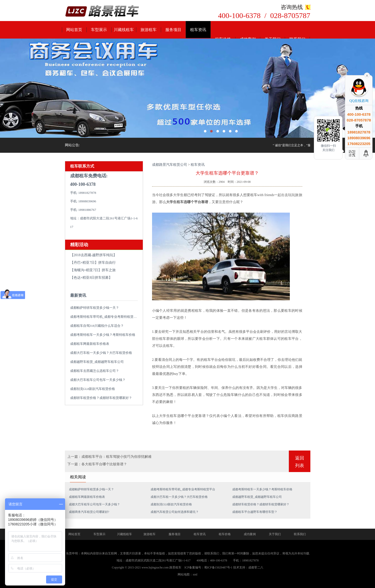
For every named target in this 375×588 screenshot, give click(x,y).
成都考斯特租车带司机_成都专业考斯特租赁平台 (105, 317)
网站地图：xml (187, 574)
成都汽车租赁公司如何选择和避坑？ (175, 512)
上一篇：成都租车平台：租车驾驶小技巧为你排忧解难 (109, 457)
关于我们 (275, 534)
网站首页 (74, 30)
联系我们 (300, 534)
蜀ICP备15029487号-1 (218, 567)
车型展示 (99, 30)
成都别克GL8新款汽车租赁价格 (93, 389)
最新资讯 (78, 295)
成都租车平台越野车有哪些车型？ (255, 512)
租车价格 (225, 534)
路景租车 (175, 567)
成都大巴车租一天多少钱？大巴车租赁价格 (101, 353)
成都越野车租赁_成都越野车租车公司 (97, 362)
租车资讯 (198, 30)
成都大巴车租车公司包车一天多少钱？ (98, 380)
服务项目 (173, 30)
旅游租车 (149, 30)
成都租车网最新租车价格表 (90, 344)
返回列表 (300, 462)
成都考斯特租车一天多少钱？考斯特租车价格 (103, 335)
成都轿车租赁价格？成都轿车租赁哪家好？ (101, 398)
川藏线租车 (124, 30)
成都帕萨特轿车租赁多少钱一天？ (95, 308)
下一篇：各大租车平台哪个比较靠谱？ (97, 464)
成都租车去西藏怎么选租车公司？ (95, 371)
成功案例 (250, 534)
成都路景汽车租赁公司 (170, 165)
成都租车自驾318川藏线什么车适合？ (97, 326)
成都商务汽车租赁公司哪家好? (89, 512)
